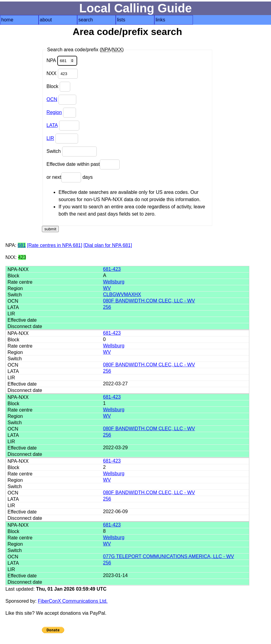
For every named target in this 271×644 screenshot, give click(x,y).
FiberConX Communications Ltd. (73, 601)
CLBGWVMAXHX (122, 294)
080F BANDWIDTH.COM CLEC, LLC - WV (149, 301)
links (160, 20)
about (46, 20)
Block (58, 87)
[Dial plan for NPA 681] (108, 245)
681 (22, 245)
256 (107, 307)
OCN (52, 99)
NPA (62, 61)
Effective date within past (83, 164)
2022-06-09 (115, 511)
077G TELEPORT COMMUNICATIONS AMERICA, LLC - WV (169, 556)
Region (54, 112)
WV (107, 288)
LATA (52, 125)
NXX (62, 74)
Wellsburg (114, 282)
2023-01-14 (115, 575)
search (86, 20)
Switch (72, 152)
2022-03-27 (115, 384)
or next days (69, 177)
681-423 (112, 269)
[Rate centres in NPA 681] (55, 245)
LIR (50, 138)
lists (121, 20)
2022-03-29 (115, 448)
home (7, 20)
